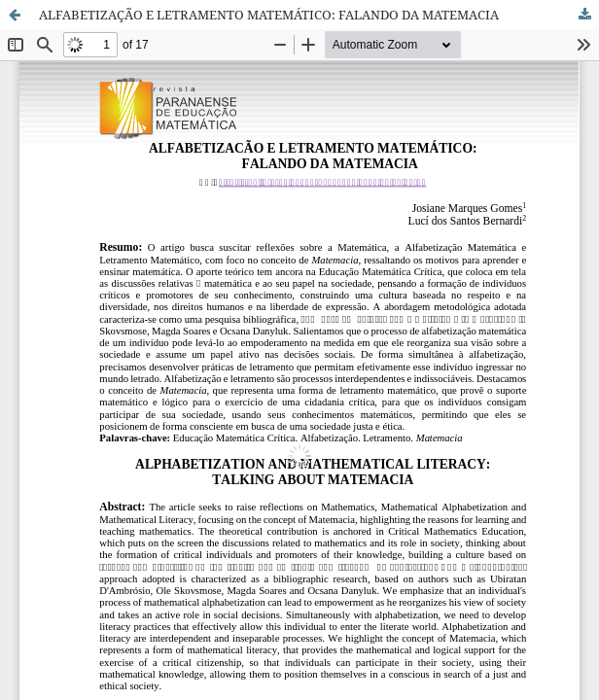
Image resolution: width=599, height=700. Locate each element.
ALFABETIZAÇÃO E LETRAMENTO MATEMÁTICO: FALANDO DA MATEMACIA (269, 15)
